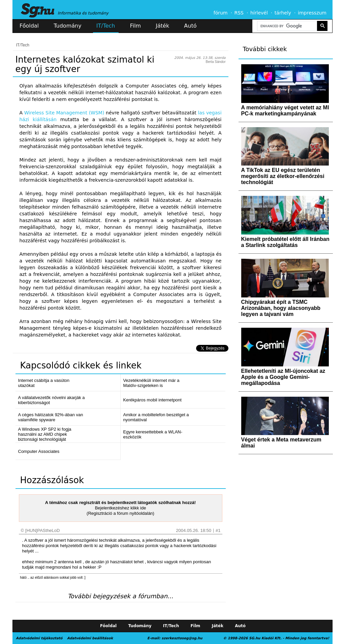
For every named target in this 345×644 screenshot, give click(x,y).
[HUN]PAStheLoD (42, 530)
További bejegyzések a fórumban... (120, 596)
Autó (190, 26)
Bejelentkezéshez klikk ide (121, 508)
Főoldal (29, 26)
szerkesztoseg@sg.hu (182, 638)
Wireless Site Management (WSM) (64, 113)
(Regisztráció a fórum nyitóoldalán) (120, 513)
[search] (286, 26)
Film (136, 26)
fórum (221, 13)
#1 (218, 530)
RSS (239, 13)
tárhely (283, 13)
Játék (162, 26)
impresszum (312, 13)
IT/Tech (106, 26)
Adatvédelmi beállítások (90, 638)
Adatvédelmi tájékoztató (39, 638)
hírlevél (259, 13)
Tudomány (67, 26)
